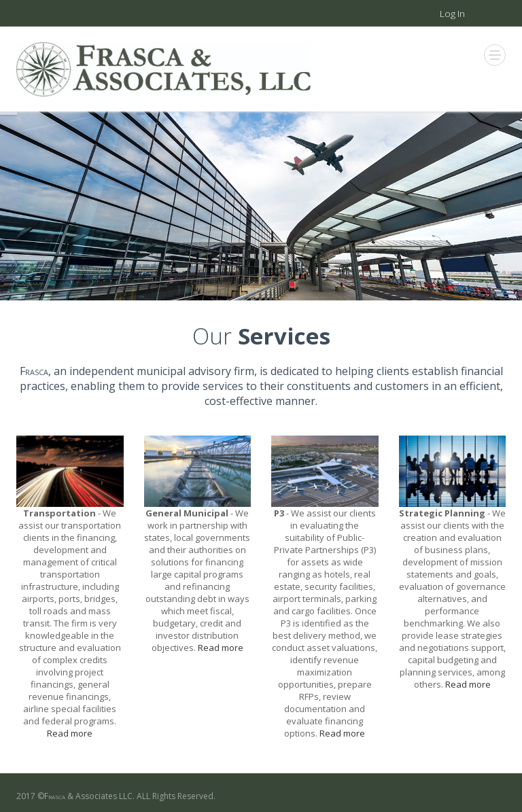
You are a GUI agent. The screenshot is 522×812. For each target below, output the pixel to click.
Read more (70, 733)
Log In (452, 14)
